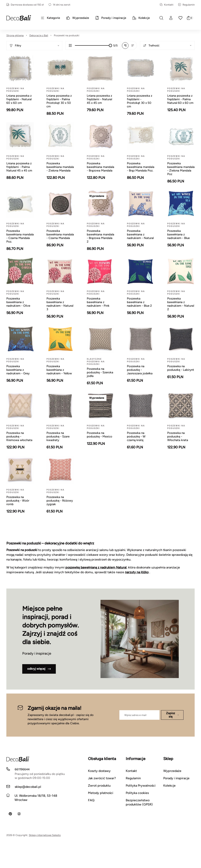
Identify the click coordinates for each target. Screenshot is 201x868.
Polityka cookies (137, 793)
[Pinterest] (10, 814)
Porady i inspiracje (176, 778)
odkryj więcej (39, 669)
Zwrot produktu (99, 786)
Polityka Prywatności (141, 786)
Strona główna (15, 35)
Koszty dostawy (99, 771)
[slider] (110, 45)
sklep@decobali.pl (28, 787)
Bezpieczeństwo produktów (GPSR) (139, 802)
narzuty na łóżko (137, 572)
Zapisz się (172, 715)
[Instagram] (19, 814)
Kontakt (167, 5)
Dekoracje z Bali (39, 35)
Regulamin (186, 5)
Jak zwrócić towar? (102, 778)
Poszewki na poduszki (67, 35)
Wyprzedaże (172, 771)
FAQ (91, 800)
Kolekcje (169, 786)
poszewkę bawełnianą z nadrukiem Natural (96, 567)
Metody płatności (101, 793)
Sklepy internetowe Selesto (45, 835)
